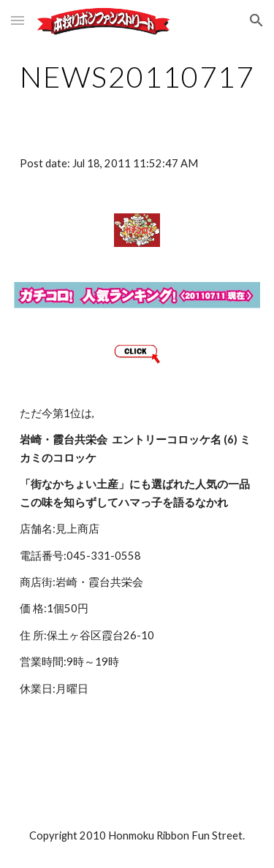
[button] (18, 20)
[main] (137, 77)
